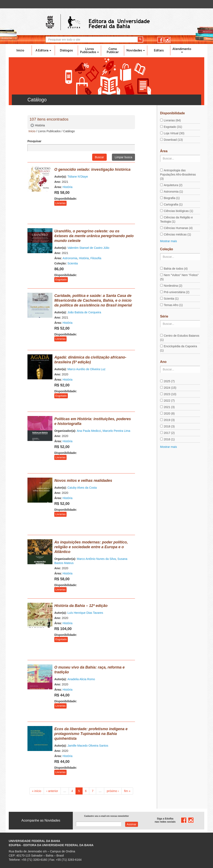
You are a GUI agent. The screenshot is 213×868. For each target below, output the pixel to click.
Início (20, 50)
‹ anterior (52, 791)
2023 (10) (170, 394)
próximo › (113, 791)
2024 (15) (170, 388)
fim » (127, 791)
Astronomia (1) (173, 192)
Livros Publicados (89, 50)
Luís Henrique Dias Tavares (85, 613)
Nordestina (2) (173, 286)
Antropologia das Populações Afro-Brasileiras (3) (178, 174)
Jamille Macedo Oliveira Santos (88, 746)
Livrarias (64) (172, 120)
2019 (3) (169, 420)
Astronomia (70, 258)
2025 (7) (169, 381)
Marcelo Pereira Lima (116, 431)
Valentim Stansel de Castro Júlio (88, 248)
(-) (32, 125)
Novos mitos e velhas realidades (83, 481)
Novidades (136, 50)
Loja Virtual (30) (174, 133)
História (67, 187)
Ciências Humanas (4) (178, 228)
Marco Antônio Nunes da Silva (96, 559)
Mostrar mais (169, 241)
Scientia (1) (171, 299)
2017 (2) (169, 433)
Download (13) (173, 140)
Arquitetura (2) (173, 185)
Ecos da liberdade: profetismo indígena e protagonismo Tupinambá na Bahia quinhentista (91, 734)
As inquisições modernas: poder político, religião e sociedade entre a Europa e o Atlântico (91, 547)
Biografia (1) (172, 198)
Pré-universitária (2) (177, 292)
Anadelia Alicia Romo (81, 679)
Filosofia (96, 258)
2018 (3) (169, 426)
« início (37, 791)
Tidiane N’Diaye (78, 177)
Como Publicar (113, 50)
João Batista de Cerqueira (84, 312)
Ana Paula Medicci (89, 431)
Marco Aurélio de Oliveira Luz (86, 369)
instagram (168, 40)
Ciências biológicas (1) (179, 211)
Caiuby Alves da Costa (82, 488)
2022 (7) (169, 401)
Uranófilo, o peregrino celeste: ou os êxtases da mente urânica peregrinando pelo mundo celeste (94, 236)
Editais (159, 50)
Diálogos (66, 50)
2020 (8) (169, 413)
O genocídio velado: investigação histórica (92, 169)
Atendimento (182, 50)
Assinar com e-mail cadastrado (132, 824)
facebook (160, 40)
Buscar (99, 157)
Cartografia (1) (173, 204)
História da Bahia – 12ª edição (81, 606)
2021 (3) (169, 407)
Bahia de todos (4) (176, 269)
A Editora (43, 50)
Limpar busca (123, 157)
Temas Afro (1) (173, 305)
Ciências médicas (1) (178, 234)
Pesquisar (34, 141)
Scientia (73, 263)
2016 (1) (169, 439)
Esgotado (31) (173, 127)
